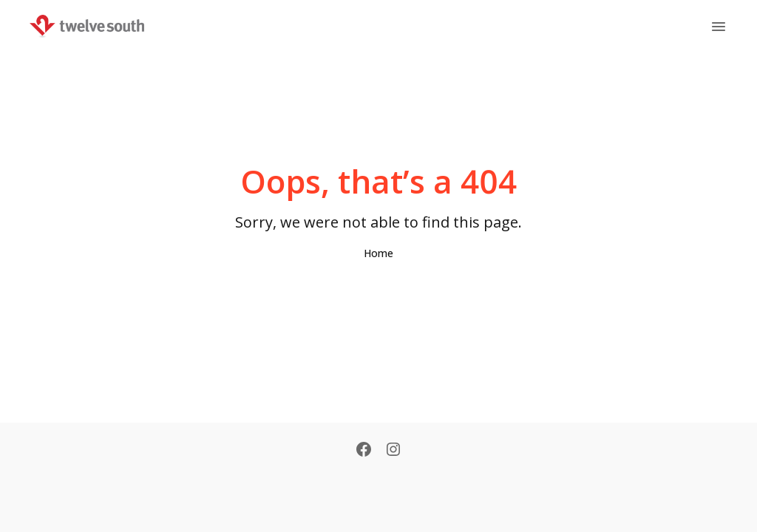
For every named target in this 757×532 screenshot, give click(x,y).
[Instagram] (393, 451)
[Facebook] (364, 451)
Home (378, 253)
